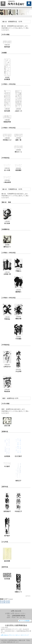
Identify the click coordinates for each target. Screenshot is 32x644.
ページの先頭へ (25, 621)
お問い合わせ (4, 635)
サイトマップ (25, 635)
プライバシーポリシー (15, 635)
